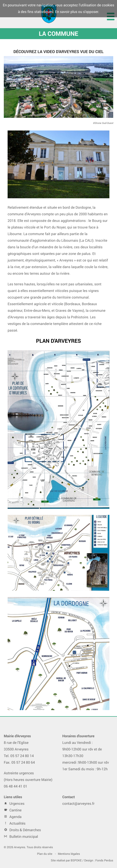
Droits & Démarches (22, 830)
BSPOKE (76, 861)
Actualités (15, 823)
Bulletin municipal (21, 837)
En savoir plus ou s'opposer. (77, 12)
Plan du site (45, 854)
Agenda (13, 817)
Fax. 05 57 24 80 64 (19, 763)
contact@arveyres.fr (78, 804)
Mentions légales (69, 854)
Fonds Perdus (104, 861)
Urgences (14, 804)
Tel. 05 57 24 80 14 (19, 756)
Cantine (13, 810)
